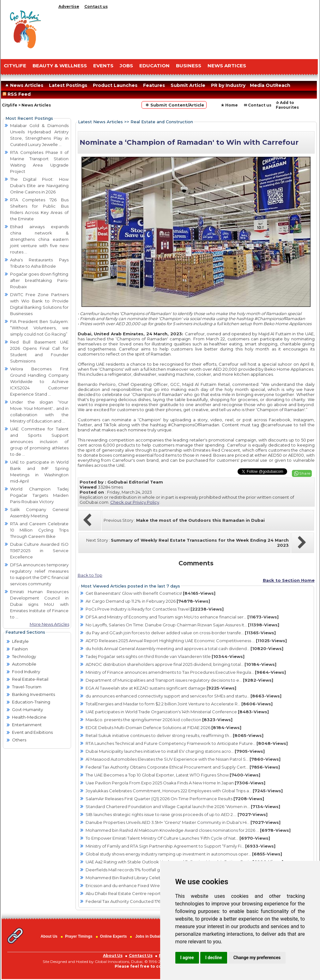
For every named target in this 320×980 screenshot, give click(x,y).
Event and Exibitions (32, 732)
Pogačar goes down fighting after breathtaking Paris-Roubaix (39, 280)
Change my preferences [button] (257, 958)
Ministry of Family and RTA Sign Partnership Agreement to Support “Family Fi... (181, 846)
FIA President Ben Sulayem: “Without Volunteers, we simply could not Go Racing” (39, 328)
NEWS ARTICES (227, 66)
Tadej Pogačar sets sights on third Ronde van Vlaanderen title (165, 656)
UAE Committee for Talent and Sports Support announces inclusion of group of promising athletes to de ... (39, 441)
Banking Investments (33, 694)
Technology (24, 656)
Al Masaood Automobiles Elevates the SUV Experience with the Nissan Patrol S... (183, 759)
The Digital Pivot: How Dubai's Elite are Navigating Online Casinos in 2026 (39, 186)
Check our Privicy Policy (135, 502)
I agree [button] (187, 958)
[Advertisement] (187, 32)
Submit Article (188, 85)
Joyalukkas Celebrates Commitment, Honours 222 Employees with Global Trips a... (184, 791)
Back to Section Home (289, 580)
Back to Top (90, 575)
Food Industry (26, 672)
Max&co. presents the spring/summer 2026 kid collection (159, 720)
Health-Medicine (29, 717)
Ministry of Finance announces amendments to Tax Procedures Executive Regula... (186, 672)
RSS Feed (18, 94)
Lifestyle (20, 641)
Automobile (24, 664)
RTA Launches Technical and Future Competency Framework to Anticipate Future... (187, 743)
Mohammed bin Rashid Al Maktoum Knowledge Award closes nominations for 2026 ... (188, 830)
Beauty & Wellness (60, 66)
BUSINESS (189, 66)
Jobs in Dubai (148, 936)
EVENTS (103, 66)
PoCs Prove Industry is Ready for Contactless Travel (155, 609)
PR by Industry (228, 85)
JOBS (126, 66)
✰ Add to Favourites (287, 105)
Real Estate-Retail (30, 679)
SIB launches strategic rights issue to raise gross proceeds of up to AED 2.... (177, 814)
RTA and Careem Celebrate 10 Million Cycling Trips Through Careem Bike (39, 530)
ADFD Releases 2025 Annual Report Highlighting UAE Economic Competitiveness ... (186, 641)
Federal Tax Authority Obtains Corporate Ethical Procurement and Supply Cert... (183, 767)
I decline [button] (214, 958)
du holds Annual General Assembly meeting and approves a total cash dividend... (184, 648)
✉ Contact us (258, 105)
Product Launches (115, 85)
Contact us (96, 6)
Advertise (69, 6)
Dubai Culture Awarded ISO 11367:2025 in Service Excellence (39, 551)
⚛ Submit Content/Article (174, 105)
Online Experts (114, 936)
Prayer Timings (79, 936)
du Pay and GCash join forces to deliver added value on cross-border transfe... (181, 633)
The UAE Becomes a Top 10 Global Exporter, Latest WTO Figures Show (173, 775)
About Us (49, 936)
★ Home (229, 105)
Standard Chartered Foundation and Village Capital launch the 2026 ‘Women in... (183, 807)
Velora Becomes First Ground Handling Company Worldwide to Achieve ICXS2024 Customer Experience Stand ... (39, 381)
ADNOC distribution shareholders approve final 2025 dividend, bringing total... (181, 664)
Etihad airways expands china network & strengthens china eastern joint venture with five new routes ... (39, 239)
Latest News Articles (100, 122)
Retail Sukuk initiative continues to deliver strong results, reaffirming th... (175, 735)
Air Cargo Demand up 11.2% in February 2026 (148, 601)
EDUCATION (154, 66)
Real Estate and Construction (162, 122)
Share (305, 473)
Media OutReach (270, 85)
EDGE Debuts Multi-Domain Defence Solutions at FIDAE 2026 (163, 727)
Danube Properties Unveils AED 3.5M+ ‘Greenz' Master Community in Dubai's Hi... (183, 822)
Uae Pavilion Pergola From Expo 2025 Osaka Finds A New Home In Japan (175, 783)
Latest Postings (68, 85)
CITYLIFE (15, 66)
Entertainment (27, 725)
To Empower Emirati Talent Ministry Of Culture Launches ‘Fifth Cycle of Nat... (178, 838)
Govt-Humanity (27, 709)
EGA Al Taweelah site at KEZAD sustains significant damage (161, 688)
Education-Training (31, 702)
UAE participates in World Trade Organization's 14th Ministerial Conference (177, 712)
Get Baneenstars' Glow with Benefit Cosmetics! (151, 593)
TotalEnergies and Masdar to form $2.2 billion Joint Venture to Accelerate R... (179, 704)
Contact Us (141, 956)
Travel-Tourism (27, 687)
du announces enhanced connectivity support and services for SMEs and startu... (184, 696)
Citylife (10, 105)
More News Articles (49, 624)
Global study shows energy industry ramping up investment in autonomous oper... (184, 854)
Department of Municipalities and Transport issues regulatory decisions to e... (179, 680)
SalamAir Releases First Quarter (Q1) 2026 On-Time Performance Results (175, 799)
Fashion (20, 649)
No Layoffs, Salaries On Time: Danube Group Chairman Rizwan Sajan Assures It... (182, 625)
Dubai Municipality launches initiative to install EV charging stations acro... (175, 751)
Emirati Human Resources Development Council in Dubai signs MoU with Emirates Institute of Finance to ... (39, 604)
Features (154, 85)
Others (19, 740)
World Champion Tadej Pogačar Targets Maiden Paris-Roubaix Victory (39, 495)
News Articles (24, 85)
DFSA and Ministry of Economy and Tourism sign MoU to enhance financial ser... (182, 617)
